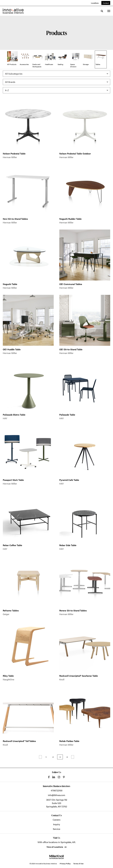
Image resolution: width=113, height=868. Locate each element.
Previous (40, 757)
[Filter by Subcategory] (56, 74)
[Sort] (56, 90)
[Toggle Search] (102, 11)
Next (73, 757)
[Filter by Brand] (56, 82)
